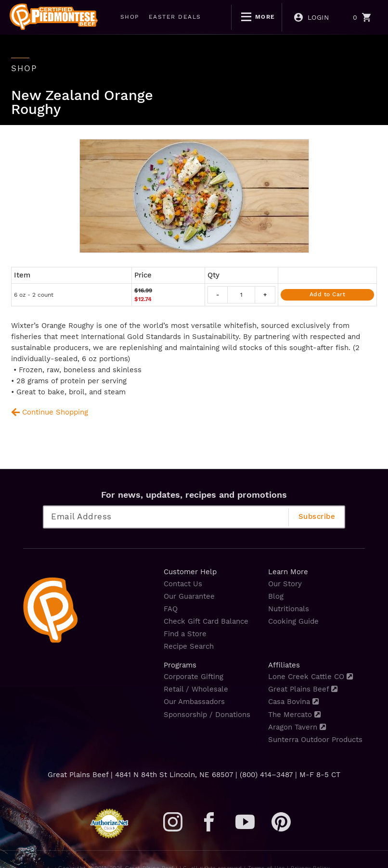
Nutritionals (289, 609)
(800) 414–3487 (266, 775)
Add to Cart (328, 294)
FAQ (171, 609)
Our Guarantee (189, 596)
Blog (276, 596)
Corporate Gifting (194, 677)
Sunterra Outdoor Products (315, 740)
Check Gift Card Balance (206, 621)
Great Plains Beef (303, 689)
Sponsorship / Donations (207, 715)
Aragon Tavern (297, 727)
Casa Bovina (293, 702)
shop (24, 68)
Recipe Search (189, 646)
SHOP (130, 17)
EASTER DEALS (175, 17)
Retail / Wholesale (196, 689)
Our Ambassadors (194, 702)
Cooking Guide (293, 621)
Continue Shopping (55, 412)
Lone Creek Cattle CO (310, 677)
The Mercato (294, 715)
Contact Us (183, 584)
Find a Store (185, 634)
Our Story (285, 584)
